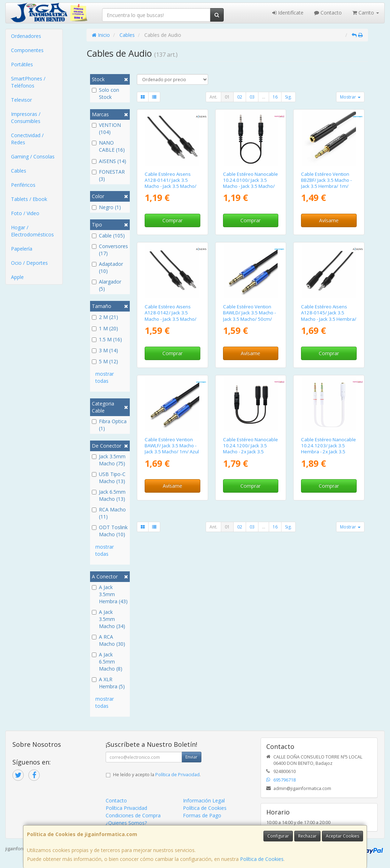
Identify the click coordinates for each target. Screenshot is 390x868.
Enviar (191, 757)
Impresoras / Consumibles (26, 117)
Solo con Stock (105, 93)
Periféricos (23, 185)
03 (252, 97)
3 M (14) (105, 350)
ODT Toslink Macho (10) (110, 531)
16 (275, 97)
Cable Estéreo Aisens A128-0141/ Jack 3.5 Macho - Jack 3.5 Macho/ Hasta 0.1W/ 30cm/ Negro (171, 186)
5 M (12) (105, 361)
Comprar (172, 220)
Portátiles (22, 64)
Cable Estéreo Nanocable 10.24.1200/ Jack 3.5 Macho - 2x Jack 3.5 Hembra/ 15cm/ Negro (250, 449)
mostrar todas (105, 377)
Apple (17, 277)
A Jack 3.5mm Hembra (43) (110, 594)
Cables (19, 171)
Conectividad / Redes (27, 139)
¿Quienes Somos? (126, 823)
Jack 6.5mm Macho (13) (109, 495)
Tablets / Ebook (29, 199)
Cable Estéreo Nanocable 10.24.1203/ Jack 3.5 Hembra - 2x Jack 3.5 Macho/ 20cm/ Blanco (328, 449)
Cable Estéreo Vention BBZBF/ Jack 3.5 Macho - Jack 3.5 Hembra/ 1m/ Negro (326, 183)
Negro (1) (106, 207)
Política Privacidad (126, 808)
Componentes (27, 50)
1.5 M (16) (107, 339)
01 (227, 97)
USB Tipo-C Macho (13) (109, 478)
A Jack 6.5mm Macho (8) (107, 662)
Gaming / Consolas (33, 156)
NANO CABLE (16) (108, 146)
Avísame (329, 220)
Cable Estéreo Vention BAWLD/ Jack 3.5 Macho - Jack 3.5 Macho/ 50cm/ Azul (249, 316)
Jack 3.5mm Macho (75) (109, 460)
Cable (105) (108, 236)
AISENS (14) (109, 161)
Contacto (328, 13)
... (264, 97)
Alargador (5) (107, 285)
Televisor (21, 100)
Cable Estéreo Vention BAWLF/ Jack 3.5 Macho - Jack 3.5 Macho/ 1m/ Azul (172, 446)
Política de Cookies (262, 859)
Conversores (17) (110, 250)
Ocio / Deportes (29, 263)
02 (240, 97)
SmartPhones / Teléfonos (28, 82)
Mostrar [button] (350, 97)
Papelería (22, 249)
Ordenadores (26, 36)
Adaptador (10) (107, 267)
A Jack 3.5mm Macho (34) (108, 619)
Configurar (278, 836)
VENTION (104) (106, 128)
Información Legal (204, 800)
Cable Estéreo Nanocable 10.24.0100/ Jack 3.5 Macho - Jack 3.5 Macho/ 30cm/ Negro (250, 183)
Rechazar (307, 836)
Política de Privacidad (177, 775)
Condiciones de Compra (133, 815)
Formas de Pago (202, 815)
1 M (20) (105, 328)
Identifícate (288, 13)
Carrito (366, 13)
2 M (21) (105, 317)
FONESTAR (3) (108, 175)
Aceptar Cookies (342, 836)
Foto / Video (25, 213)
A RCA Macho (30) (108, 640)
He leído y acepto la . (157, 775)
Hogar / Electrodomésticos (32, 231)
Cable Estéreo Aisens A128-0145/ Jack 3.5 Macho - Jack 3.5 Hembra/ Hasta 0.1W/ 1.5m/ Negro (329, 316)
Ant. (213, 97)
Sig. (288, 97)
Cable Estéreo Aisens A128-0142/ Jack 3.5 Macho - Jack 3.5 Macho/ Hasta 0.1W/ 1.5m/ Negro (172, 316)
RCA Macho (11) (109, 513)
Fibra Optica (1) (109, 425)
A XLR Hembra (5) (108, 683)
